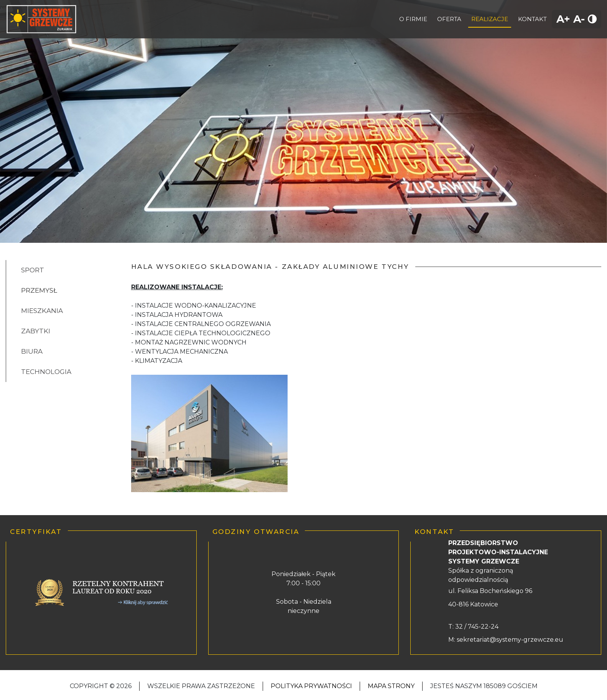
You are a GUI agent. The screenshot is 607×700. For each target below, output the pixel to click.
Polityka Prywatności (311, 686)
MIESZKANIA (42, 311)
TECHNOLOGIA (46, 372)
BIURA (32, 351)
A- (579, 19)
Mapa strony (391, 686)
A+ (563, 19)
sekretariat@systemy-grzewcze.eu (510, 640)
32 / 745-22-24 (476, 627)
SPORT (33, 270)
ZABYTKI (36, 331)
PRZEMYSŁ (39, 290)
